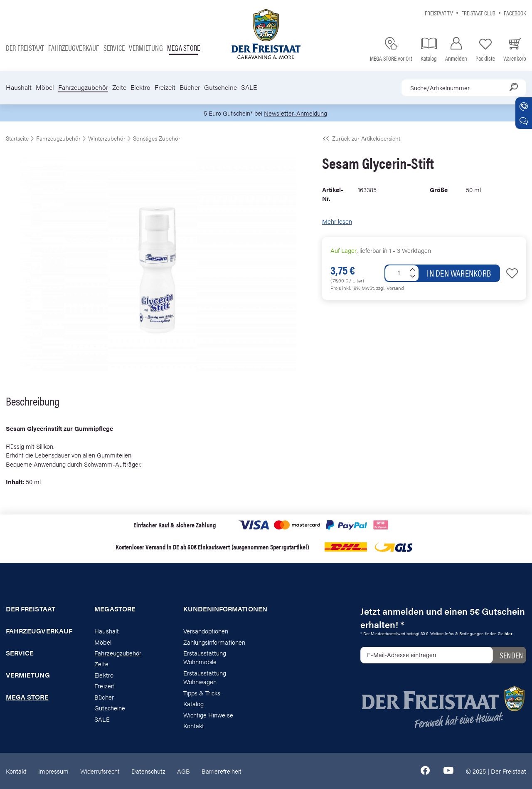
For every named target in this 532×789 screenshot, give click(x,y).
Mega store (183, 48)
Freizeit (165, 87)
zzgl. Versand (390, 288)
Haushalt (19, 87)
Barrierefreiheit (222, 771)
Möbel (45, 87)
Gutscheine (220, 87)
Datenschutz (148, 771)
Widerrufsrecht (100, 771)
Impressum (53, 771)
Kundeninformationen (222, 609)
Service (114, 48)
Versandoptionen (206, 631)
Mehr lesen (337, 221)
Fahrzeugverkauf (74, 48)
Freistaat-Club (478, 13)
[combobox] (464, 88)
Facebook (515, 13)
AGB (183, 771)
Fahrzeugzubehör (83, 87)
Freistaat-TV (439, 13)
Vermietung (146, 48)
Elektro (140, 87)
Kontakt (194, 726)
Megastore (115, 609)
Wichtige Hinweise (208, 715)
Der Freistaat (25, 48)
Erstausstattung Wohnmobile (205, 657)
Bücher (190, 87)
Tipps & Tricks (202, 693)
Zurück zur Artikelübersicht (361, 138)
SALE (249, 87)
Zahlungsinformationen (214, 642)
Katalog (193, 704)
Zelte (119, 87)
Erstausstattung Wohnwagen (205, 677)
